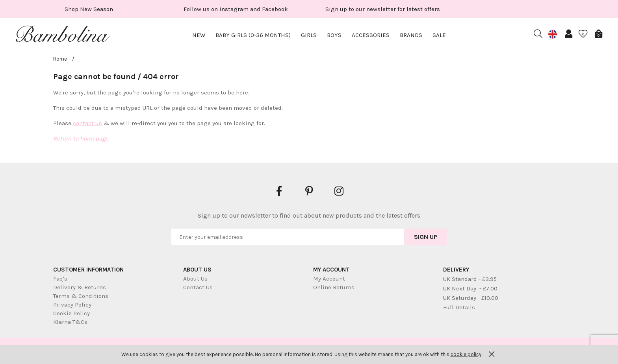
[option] (89, 9)
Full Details (459, 307)
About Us (195, 279)
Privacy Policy (72, 305)
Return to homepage (81, 139)
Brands (411, 35)
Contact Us (198, 287)
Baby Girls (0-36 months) (253, 35)
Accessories (371, 35)
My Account (329, 279)
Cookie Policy (71, 313)
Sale (439, 35)
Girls (309, 35)
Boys (334, 35)
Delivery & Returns (80, 287)
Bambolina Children (63, 35)
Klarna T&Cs (70, 322)
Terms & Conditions (81, 296)
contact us (87, 123)
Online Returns (334, 287)
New (199, 35)
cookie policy (466, 354)
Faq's (60, 279)
